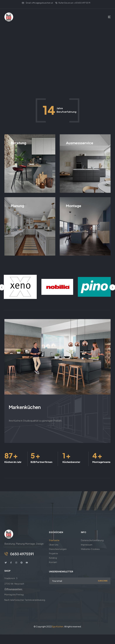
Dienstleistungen (58, 549)
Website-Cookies (90, 549)
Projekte (53, 553)
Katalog (53, 558)
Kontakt (53, 562)
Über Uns (54, 545)
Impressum (87, 545)
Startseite (54, 540)
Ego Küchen (58, 626)
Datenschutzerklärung (92, 540)
